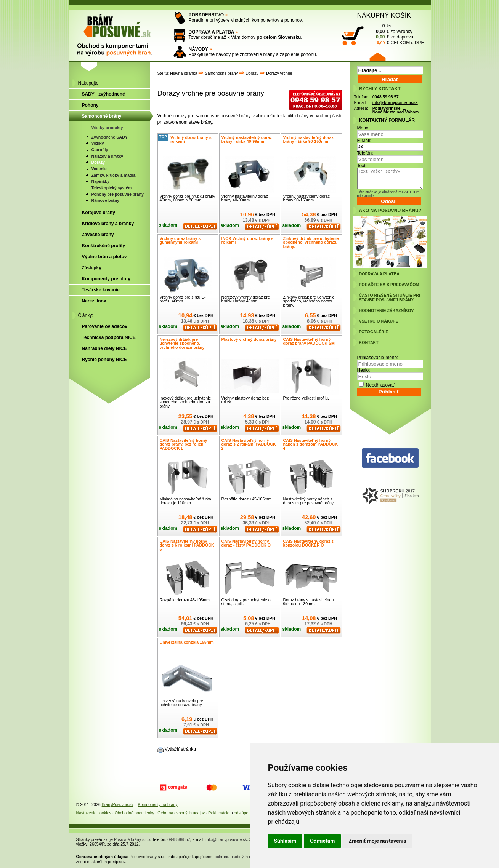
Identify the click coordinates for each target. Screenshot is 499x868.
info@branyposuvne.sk (395, 102)
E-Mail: (364, 141)
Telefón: (365, 153)
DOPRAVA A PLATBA (212, 32)
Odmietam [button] (322, 841)
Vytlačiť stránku (180, 749)
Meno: (363, 128)
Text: (362, 166)
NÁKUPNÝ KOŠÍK (384, 15)
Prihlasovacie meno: (378, 358)
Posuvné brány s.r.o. (132, 839)
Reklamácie (219, 813)
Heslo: (364, 370)
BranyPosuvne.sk (118, 804)
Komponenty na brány (157, 804)
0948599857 (179, 839)
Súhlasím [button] (285, 841)
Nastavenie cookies (94, 813)
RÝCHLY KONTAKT (380, 89)
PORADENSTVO (206, 15)
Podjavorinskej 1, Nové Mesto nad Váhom (396, 110)
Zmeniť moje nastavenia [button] (377, 841)
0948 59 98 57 (386, 97)
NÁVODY (198, 49)
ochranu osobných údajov (238, 857)
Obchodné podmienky (135, 813)
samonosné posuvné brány (223, 116)
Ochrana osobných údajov (181, 813)
